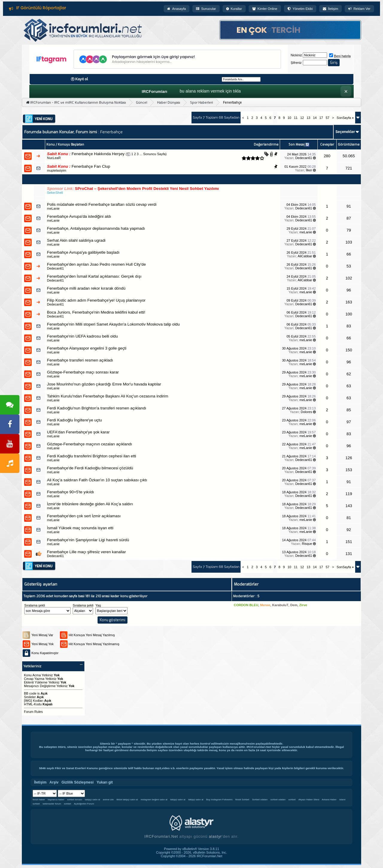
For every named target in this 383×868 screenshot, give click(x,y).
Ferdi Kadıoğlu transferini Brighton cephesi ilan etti (92, 456)
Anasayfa (177, 9)
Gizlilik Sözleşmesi (77, 782)
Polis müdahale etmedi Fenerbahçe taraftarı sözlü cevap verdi (102, 204)
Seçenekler (345, 132)
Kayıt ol (82, 79)
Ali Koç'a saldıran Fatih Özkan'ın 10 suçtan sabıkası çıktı (97, 480)
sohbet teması (75, 800)
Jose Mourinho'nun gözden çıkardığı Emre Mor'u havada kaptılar (104, 384)
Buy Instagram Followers (219, 800)
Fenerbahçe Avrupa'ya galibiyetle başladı (83, 252)
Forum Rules (33, 712)
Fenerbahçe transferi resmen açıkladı (80, 360)
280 (327, 156)
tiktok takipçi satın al (127, 800)
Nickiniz (296, 55)
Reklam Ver (359, 9)
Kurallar (234, 9)
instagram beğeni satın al (154, 800)
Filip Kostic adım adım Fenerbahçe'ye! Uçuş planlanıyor (96, 300)
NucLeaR (54, 158)
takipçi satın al (93, 800)
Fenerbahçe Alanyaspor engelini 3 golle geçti (87, 348)
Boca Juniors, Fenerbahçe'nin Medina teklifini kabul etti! (96, 312)
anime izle (108, 800)
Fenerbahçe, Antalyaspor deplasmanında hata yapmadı (96, 228)
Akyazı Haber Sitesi (309, 800)
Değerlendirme (266, 145)
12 (302, 118)
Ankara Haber (329, 800)
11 (296, 118)
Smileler (30, 697)
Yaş (98, 605)
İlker (309, 170)
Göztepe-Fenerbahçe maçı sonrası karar (83, 372)
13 (308, 118)
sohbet (292, 800)
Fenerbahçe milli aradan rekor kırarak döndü (86, 288)
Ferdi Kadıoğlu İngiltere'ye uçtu (74, 420)
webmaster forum (52, 804)
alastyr (215, 836)
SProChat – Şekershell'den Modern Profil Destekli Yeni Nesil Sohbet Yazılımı (147, 189)
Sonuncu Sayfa (154, 154)
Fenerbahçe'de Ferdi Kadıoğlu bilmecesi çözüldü (90, 468)
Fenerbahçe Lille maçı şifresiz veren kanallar (86, 552)
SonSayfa (345, 118)
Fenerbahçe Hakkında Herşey (98, 154)
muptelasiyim (57, 170)
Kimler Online (265, 9)
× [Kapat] (346, 91)
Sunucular (206, 9)
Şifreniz (296, 63)
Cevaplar (327, 145)
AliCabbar (305, 256)
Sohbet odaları (260, 800)
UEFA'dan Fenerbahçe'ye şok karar (78, 432)
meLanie (53, 208)
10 (289, 118)
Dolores (306, 412)
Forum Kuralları (32, 8)
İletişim (330, 9)
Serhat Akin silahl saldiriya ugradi (76, 240)
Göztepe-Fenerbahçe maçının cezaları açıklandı (90, 444)
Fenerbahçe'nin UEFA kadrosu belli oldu (82, 336)
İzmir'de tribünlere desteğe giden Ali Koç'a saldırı (90, 504)
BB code (30, 693)
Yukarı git (105, 782)
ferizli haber (39, 800)
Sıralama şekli (35, 605)
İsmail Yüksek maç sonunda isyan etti (80, 528)
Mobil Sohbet (242, 800)
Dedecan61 (304, 158)
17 (321, 118)
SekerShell (55, 193)
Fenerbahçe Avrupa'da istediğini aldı (79, 216)
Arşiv (54, 782)
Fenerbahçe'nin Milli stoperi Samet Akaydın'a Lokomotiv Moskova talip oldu (113, 324)
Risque (307, 544)
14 (315, 118)
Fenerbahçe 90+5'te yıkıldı (70, 492)
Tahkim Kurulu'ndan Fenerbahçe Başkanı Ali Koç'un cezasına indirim (108, 396)
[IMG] (28, 701)
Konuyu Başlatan (71, 145)
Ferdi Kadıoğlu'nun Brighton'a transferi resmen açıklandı (97, 408)
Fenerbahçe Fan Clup (91, 166)
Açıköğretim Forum (84, 804)
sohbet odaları (278, 800)
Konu (51, 145)
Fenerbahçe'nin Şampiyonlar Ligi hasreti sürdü (88, 540)
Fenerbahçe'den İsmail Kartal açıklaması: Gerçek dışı (94, 276)
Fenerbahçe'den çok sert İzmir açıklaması (84, 516)
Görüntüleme (349, 145)
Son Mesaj (297, 145)
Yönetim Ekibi (300, 9)
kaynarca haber (56, 800)
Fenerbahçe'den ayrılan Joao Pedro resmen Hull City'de (96, 264)
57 (327, 118)
